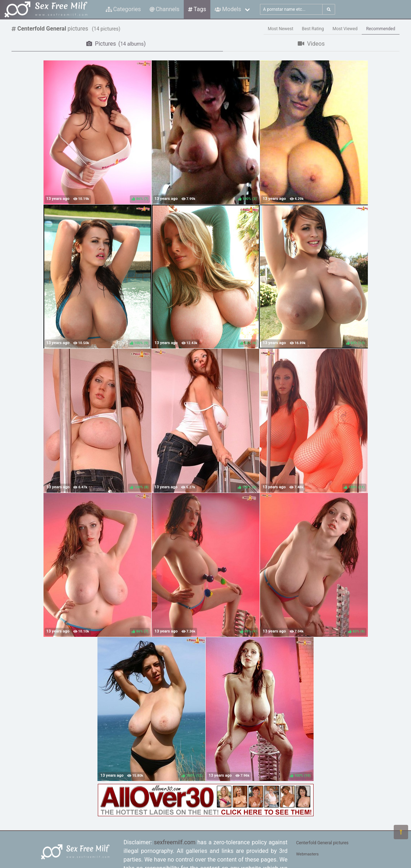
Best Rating (313, 29)
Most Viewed (345, 29)
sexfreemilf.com (175, 842)
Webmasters (308, 854)
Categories (123, 9)
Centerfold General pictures (323, 843)
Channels (165, 9)
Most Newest (281, 29)
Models (228, 9)
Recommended (381, 29)
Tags (197, 9)
